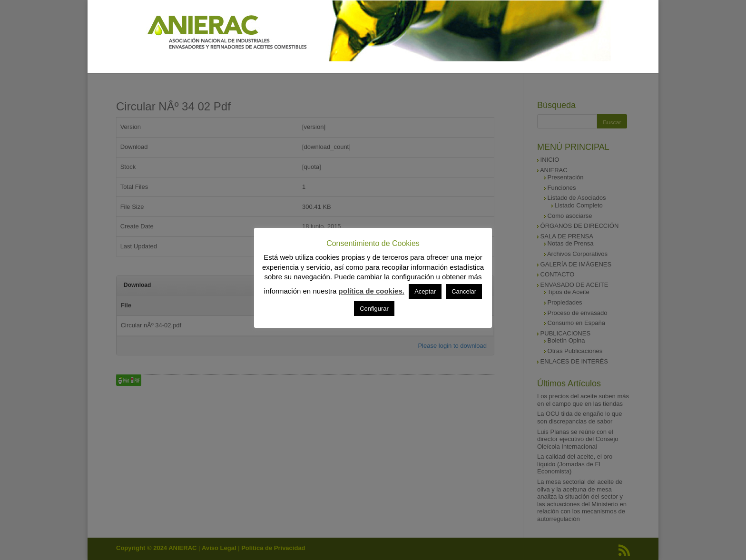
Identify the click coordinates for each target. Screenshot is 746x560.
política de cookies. (372, 291)
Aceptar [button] (425, 291)
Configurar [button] (374, 309)
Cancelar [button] (464, 291)
